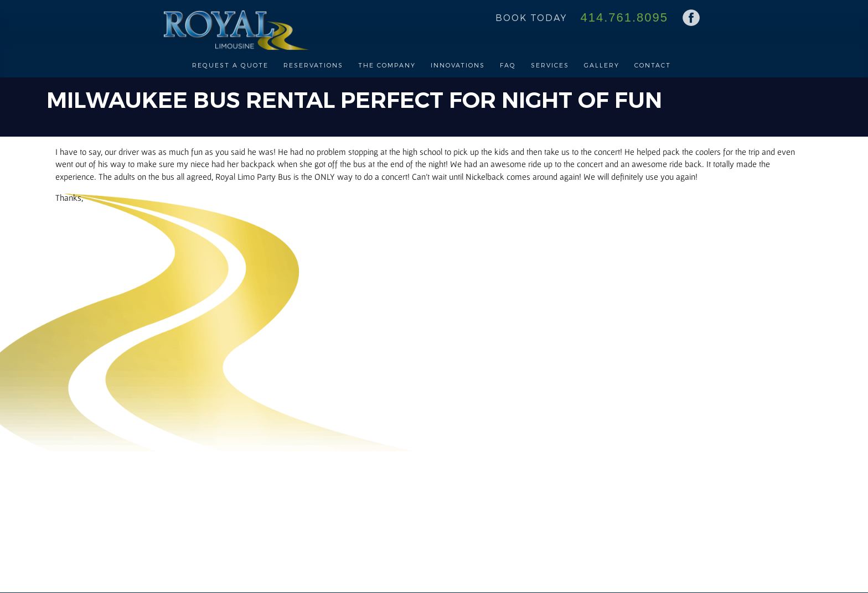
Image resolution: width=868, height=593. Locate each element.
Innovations (458, 65)
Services (550, 65)
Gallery (602, 65)
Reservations (313, 65)
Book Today (531, 17)
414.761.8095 (624, 17)
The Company (387, 65)
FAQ (508, 65)
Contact (653, 65)
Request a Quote (230, 65)
